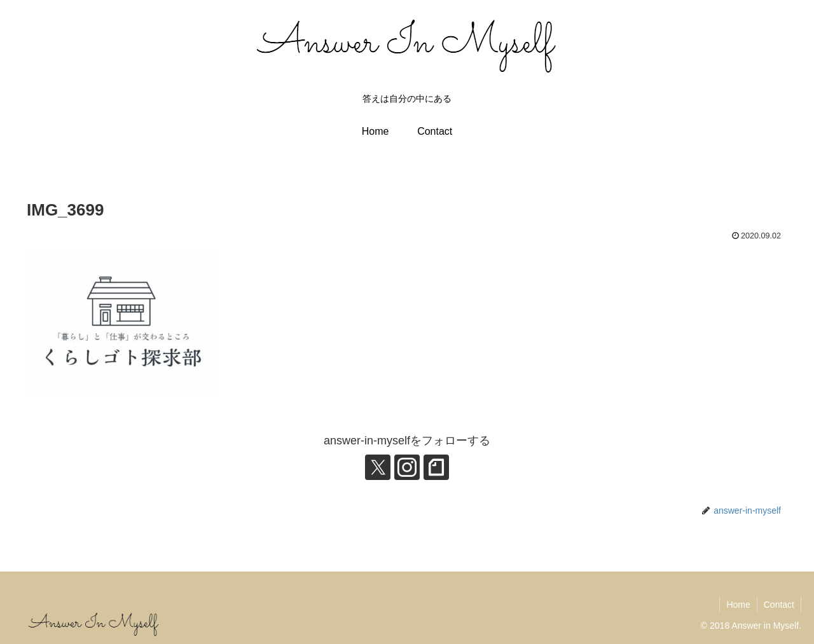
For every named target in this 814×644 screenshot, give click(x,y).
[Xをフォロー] (378, 467)
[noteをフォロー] (436, 467)
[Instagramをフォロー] (407, 467)
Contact (779, 605)
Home (738, 605)
